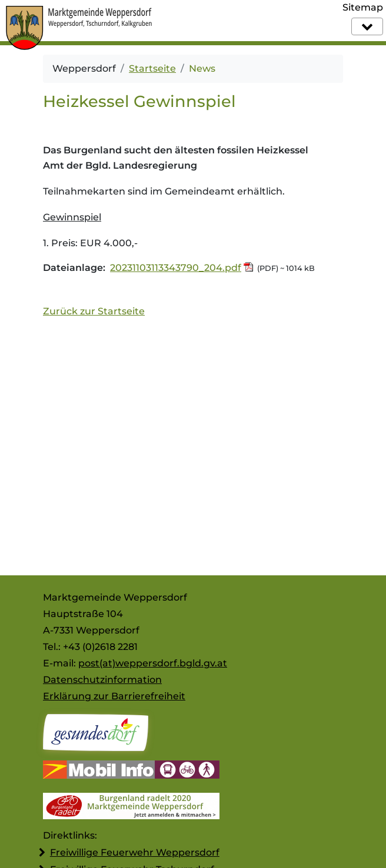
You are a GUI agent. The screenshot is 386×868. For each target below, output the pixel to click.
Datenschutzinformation (102, 680)
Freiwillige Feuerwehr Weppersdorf (135, 852)
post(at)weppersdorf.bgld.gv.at (153, 663)
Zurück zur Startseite (94, 311)
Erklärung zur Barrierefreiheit (114, 696)
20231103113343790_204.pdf (176, 268)
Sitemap (363, 7)
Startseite (152, 68)
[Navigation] (367, 26)
